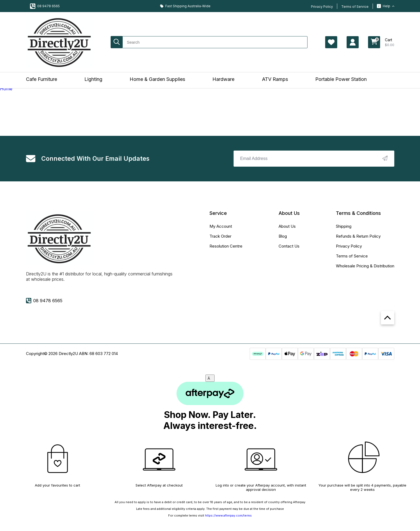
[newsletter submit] (385, 159)
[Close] (210, 378)
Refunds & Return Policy (358, 236)
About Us (287, 226)
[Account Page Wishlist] (331, 42)
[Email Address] (314, 159)
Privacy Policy (322, 7)
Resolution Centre (226, 246)
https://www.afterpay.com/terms (228, 515)
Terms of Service (355, 7)
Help (386, 6)
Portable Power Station (341, 79)
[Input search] (209, 42)
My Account (221, 226)
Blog (283, 236)
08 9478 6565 (45, 6)
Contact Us (289, 246)
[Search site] (117, 42)
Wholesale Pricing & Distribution (365, 266)
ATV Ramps (275, 79)
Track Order (220, 236)
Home (6, 89)
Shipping (344, 226)
